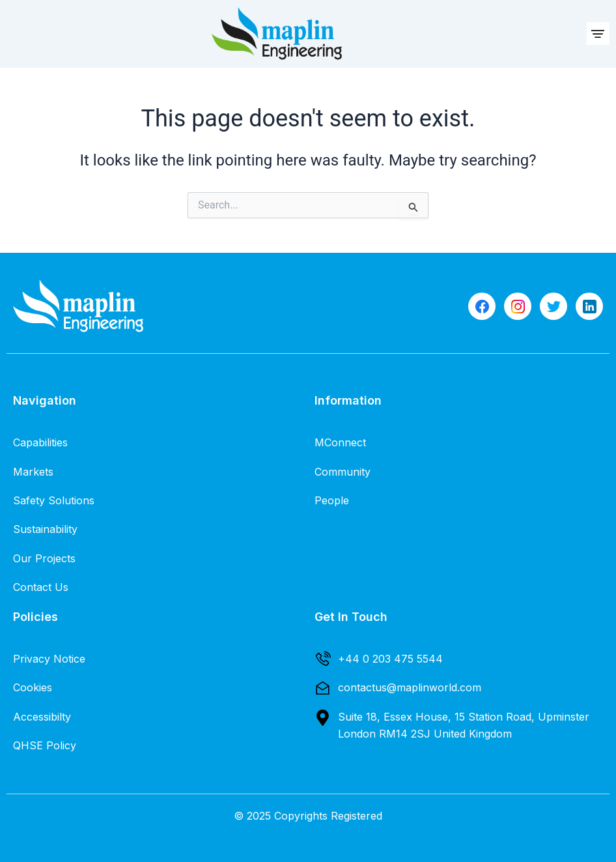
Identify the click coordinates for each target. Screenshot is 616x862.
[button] (598, 34)
